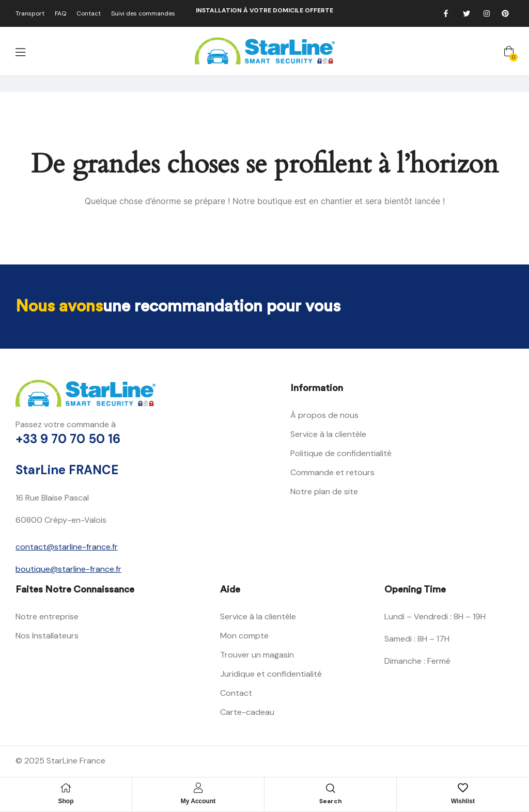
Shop (66, 801)
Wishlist (463, 801)
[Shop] (66, 788)
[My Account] (198, 788)
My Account (198, 801)
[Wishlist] (463, 788)
